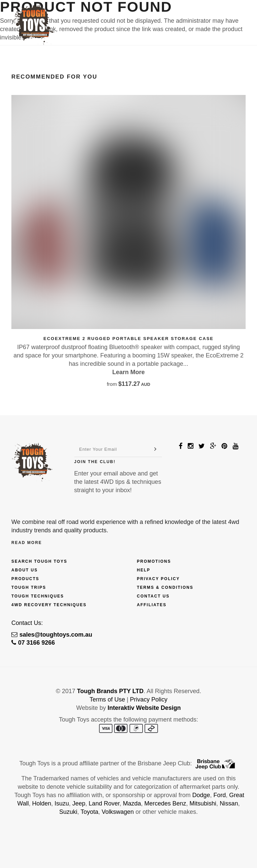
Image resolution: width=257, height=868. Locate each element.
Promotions (154, 561)
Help (144, 570)
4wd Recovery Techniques (49, 605)
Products (25, 579)
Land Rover (104, 803)
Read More (27, 543)
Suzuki (68, 812)
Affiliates (152, 605)
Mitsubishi (203, 803)
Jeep (79, 803)
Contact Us (153, 596)
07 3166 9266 (33, 643)
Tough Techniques (38, 596)
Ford (220, 795)
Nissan (229, 803)
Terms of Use (107, 699)
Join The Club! (95, 462)
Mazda (132, 803)
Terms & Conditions (165, 587)
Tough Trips (29, 587)
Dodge (201, 795)
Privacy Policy (158, 579)
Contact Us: (27, 623)
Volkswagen (118, 812)
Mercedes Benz (165, 803)
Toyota (90, 812)
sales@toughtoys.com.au (52, 635)
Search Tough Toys (39, 561)
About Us (25, 570)
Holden (42, 803)
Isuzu (62, 803)
